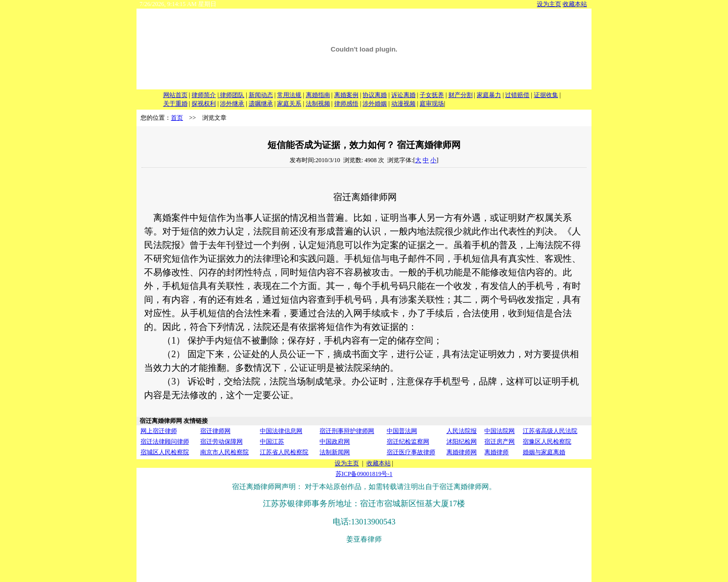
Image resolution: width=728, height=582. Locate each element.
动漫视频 (403, 104)
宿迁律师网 (215, 431)
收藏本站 (575, 4)
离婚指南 (318, 95)
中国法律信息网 (281, 431)
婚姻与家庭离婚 (544, 452)
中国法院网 (499, 431)
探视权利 (204, 104)
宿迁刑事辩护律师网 (347, 431)
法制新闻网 (335, 452)
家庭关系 (289, 104)
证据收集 (546, 95)
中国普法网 (402, 431)
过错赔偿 (517, 95)
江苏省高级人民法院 (550, 431)
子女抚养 (432, 95)
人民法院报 (462, 431)
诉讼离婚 (403, 95)
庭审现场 (432, 104)
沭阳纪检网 (462, 442)
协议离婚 (375, 95)
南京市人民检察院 (224, 452)
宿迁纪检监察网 (408, 442)
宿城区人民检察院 (165, 452)
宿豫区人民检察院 (547, 442)
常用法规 (289, 95)
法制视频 (318, 104)
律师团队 (231, 95)
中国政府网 (335, 442)
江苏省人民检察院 (284, 452)
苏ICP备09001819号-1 (364, 474)
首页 (177, 118)
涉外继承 (232, 104)
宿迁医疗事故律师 (411, 452)
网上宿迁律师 (159, 431)
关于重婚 (175, 104)
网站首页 (175, 95)
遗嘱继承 (261, 104)
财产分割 (461, 95)
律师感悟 (346, 104)
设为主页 (549, 4)
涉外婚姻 (375, 104)
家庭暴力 (489, 95)
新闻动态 (261, 95)
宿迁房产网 (499, 442)
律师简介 (204, 95)
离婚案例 (346, 95)
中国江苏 (272, 442)
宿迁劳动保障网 (221, 442)
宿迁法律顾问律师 (165, 442)
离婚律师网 (462, 452)
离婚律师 (496, 452)
